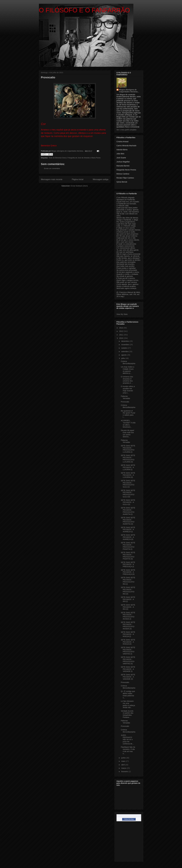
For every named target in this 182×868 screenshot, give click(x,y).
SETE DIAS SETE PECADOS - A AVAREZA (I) (128, 530)
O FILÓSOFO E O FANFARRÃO (84, 10)
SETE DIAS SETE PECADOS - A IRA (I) (128, 599)
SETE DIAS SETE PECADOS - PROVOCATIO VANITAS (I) (128, 651)
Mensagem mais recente (52, 179)
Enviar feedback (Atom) (79, 186)
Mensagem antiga (101, 179)
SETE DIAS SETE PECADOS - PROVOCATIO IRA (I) (128, 581)
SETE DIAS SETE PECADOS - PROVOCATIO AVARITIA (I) (128, 511)
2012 (121, 331)
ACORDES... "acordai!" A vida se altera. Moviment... (128, 424)
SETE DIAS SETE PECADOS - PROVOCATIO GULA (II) (128, 494)
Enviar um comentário (52, 168)
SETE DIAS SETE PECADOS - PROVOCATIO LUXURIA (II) (128, 459)
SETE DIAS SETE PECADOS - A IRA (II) (128, 607)
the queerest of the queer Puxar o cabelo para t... (128, 414)
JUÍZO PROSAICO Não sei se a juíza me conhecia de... (127, 739)
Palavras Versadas (125, 397)
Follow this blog (129, 819)
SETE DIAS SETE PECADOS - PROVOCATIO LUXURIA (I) (128, 449)
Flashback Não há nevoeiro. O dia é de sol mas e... (128, 750)
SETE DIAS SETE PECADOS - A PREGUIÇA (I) (128, 564)
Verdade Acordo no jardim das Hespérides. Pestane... (127, 714)
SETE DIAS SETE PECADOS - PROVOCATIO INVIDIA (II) (128, 625)
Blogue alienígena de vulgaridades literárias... (129, 91)
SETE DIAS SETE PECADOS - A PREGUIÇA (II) (128, 572)
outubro (125, 348)
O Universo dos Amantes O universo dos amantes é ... (127, 380)
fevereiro (125, 772)
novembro (125, 345)
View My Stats (122, 314)
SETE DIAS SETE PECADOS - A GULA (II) (128, 502)
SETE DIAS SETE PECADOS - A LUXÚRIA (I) (128, 467)
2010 (121, 338)
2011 (121, 335)
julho (123, 358)
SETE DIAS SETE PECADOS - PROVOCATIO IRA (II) (128, 591)
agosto (124, 355)
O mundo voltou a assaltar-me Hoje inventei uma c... (128, 390)
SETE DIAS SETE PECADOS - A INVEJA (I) (128, 634)
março (124, 768)
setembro (125, 352)
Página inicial (78, 179)
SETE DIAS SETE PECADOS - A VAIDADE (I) (128, 669)
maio (123, 761)
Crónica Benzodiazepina (128, 362)
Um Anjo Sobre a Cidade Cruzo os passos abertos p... (127, 370)
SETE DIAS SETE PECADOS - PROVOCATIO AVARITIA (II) (128, 521)
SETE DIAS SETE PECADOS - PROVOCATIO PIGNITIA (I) (128, 546)
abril (123, 765)
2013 (121, 328)
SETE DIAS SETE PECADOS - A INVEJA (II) (128, 642)
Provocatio (125, 402)
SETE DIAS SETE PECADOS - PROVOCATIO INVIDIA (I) (128, 616)
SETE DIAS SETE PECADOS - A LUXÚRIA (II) (128, 475)
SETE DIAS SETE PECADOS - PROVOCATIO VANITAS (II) (128, 660)
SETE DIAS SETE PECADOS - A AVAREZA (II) (128, 537)
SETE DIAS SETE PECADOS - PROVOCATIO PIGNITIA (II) (128, 556)
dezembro (125, 341)
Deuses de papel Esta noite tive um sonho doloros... (127, 433)
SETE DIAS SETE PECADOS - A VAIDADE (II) (128, 677)
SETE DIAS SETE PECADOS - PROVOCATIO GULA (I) (128, 484)
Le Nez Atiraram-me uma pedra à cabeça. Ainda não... (128, 704)
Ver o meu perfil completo (127, 130)
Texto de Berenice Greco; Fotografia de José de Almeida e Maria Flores (75, 158)
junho (124, 758)
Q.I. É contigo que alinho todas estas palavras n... (128, 694)
